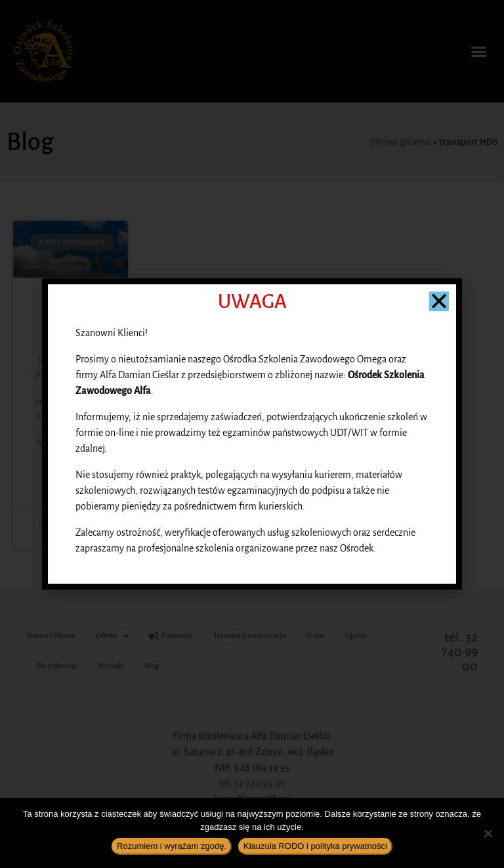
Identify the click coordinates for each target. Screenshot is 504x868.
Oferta (112, 636)
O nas (316, 636)
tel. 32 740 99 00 (459, 651)
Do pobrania (57, 666)
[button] (478, 51)
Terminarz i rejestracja (250, 636)
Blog (152, 666)
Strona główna (400, 142)
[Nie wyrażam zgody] (488, 833)
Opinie (356, 636)
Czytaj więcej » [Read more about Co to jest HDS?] (71, 489)
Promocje (171, 636)
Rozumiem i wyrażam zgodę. (172, 846)
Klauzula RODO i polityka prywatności (315, 846)
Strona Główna (51, 636)
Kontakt (111, 666)
